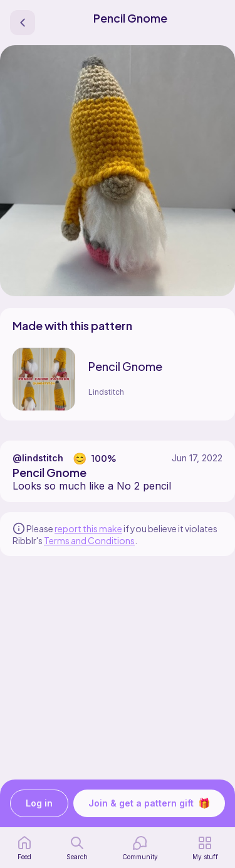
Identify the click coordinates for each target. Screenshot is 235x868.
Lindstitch (106, 392)
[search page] (77, 848)
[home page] (24, 848)
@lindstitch (38, 458)
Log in (39, 804)
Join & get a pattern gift (149, 803)
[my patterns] (205, 848)
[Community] (140, 848)
